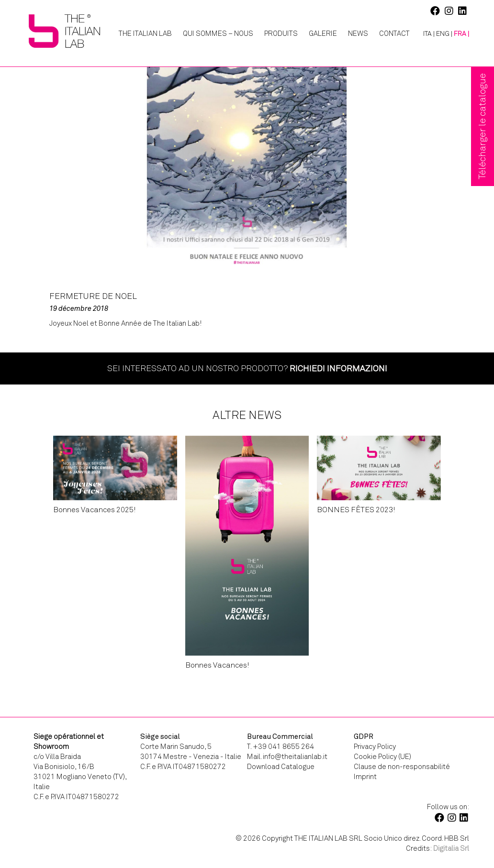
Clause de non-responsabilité (402, 767)
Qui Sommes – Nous (218, 33)
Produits (281, 33)
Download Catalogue (281, 767)
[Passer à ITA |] (425, 34)
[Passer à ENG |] (444, 34)
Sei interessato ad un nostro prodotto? (247, 368)
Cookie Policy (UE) (382, 757)
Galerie (323, 33)
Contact (394, 33)
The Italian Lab (145, 33)
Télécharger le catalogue (482, 126)
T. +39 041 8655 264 (281, 747)
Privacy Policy (375, 747)
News (358, 33)
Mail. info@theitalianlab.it (287, 757)
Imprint (365, 777)
